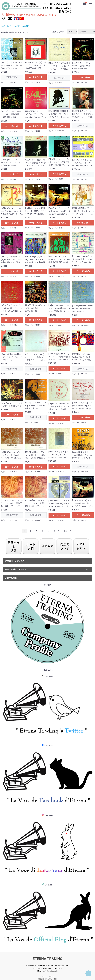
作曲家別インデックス (15, 561)
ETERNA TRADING (48, 959)
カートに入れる (36, 77)
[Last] (67, 531)
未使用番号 (26, 26)
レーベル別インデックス (16, 569)
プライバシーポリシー (48, 976)
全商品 (3, 26)
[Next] (56, 531)
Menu (91, 2)
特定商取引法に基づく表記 (48, 979)
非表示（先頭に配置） (14, 26)
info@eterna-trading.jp (50, 971)
